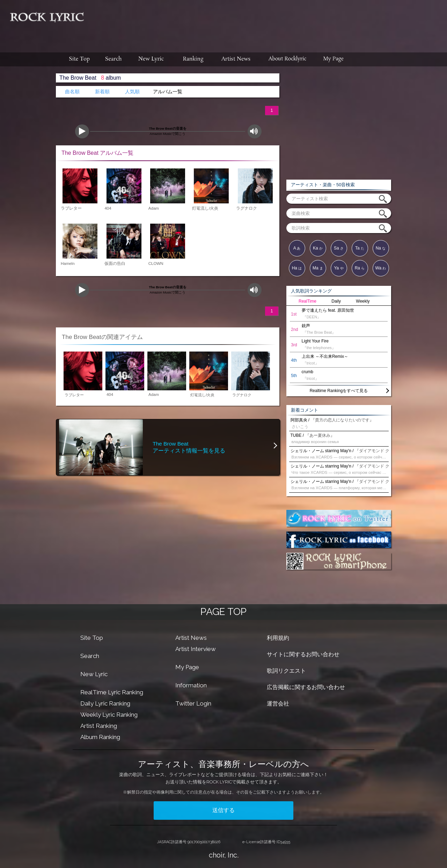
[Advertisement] (268, 23)
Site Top (92, 638)
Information (191, 685)
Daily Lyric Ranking (105, 703)
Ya (339, 268)
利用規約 (278, 638)
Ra (360, 268)
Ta (360, 248)
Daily (336, 301)
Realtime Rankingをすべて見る (339, 391)
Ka (318, 248)
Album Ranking (100, 737)
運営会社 (278, 704)
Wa (381, 268)
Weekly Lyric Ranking (109, 715)
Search (90, 656)
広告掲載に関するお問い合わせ (306, 687)
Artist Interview (196, 649)
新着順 (102, 92)
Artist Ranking (99, 726)
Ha (297, 268)
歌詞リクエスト (286, 671)
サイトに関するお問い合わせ (303, 654)
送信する (223, 810)
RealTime (307, 301)
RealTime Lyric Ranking (112, 692)
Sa (339, 248)
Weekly (363, 301)
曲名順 (72, 92)
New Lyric (94, 674)
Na (381, 248)
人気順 (132, 92)
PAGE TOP (223, 612)
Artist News (191, 638)
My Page (187, 667)
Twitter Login (193, 703)
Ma (318, 268)
